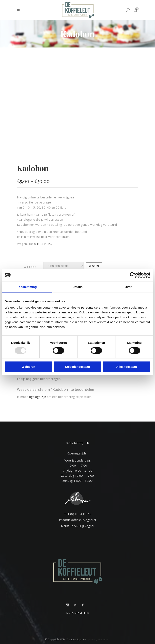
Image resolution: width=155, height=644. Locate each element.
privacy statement (99, 639)
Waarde (30, 267)
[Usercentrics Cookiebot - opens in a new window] (133, 275)
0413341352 (43, 244)
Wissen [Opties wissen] (94, 266)
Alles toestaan (127, 367)
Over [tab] (128, 287)
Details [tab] (77, 287)
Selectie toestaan (78, 367)
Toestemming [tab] (27, 287)
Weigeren (28, 367)
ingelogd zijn (37, 397)
